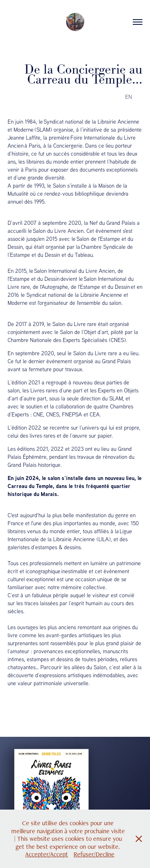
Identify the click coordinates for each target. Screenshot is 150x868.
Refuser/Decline (94, 854)
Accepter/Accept (47, 854)
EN (129, 97)
